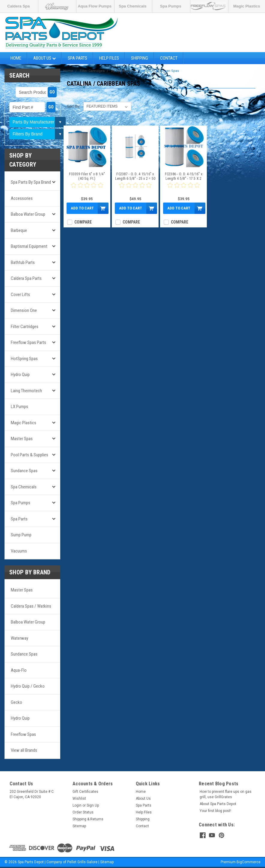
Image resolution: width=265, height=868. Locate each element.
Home (16, 58)
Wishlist (79, 798)
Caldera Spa (18, 6)
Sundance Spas (24, 471)
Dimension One (24, 310)
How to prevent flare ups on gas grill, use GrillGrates (226, 794)
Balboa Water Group (28, 214)
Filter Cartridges (25, 327)
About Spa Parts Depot (218, 804)
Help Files (109, 58)
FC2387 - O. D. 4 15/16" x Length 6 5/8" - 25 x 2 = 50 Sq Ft (135, 176)
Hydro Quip (20, 375)
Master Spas (22, 439)
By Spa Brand (122, 71)
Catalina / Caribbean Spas (159, 71)
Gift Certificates (85, 792)
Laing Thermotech (26, 391)
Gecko (16, 702)
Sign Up (93, 805)
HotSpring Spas (24, 359)
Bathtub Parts (23, 262)
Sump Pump (21, 535)
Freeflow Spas (23, 734)
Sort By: (73, 106)
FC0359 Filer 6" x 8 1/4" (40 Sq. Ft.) (87, 176)
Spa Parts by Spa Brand (31, 182)
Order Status (83, 812)
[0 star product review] (87, 189)
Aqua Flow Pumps (95, 6)
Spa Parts (77, 58)
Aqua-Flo (19, 670)
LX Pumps (19, 407)
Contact (169, 58)
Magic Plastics (247, 6)
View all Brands (24, 750)
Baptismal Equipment (29, 246)
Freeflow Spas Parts (28, 342)
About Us (45, 58)
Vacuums (19, 551)
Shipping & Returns (88, 819)
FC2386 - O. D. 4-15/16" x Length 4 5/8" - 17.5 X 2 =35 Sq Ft (184, 176)
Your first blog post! (215, 811)
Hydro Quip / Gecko (28, 686)
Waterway (19, 638)
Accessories (22, 198)
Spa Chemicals (133, 6)
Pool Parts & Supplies (30, 455)
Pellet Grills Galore (82, 862)
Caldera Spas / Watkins (31, 606)
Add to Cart (82, 208)
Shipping (140, 58)
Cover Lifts (20, 295)
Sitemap (79, 826)
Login (77, 805)
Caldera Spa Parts (26, 278)
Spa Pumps (171, 6)
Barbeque (19, 230)
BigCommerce (249, 862)
